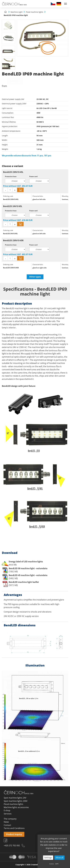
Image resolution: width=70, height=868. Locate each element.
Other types (35, 277)
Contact (7, 825)
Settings (48, 858)
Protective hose (11, 176)
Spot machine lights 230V (16, 801)
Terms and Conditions (14, 828)
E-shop (7, 810)
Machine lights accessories (16, 807)
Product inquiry (14, 834)
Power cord (33, 176)
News (6, 822)
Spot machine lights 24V (15, 798)
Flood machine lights (13, 804)
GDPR (57, 864)
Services (8, 814)
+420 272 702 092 (12, 845)
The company (10, 819)
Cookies (52, 864)
